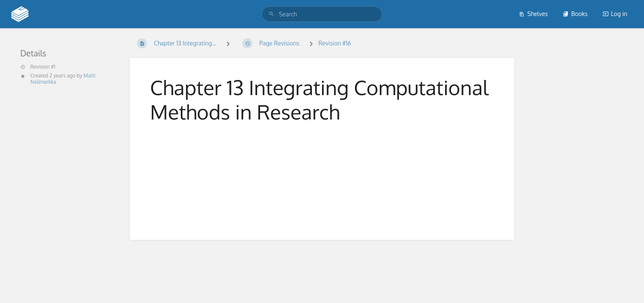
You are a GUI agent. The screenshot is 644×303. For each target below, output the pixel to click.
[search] (322, 14)
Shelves (533, 14)
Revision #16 (334, 43)
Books (575, 14)
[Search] (271, 14)
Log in (615, 14)
